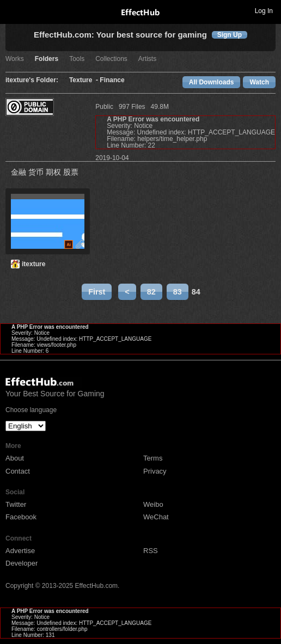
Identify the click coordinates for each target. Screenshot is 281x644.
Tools (77, 59)
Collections (111, 59)
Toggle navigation (13, 10)
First (97, 292)
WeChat (156, 517)
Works (15, 59)
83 (178, 292)
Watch (259, 82)
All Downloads (212, 82)
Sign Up (230, 35)
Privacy (155, 471)
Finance (112, 80)
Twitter (16, 504)
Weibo (153, 504)
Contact (18, 471)
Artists (147, 59)
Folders (47, 59)
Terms (153, 458)
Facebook (21, 517)
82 (151, 292)
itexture (33, 264)
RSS (151, 551)
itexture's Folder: (32, 80)
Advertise (20, 551)
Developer (22, 563)
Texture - (84, 80)
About (15, 458)
